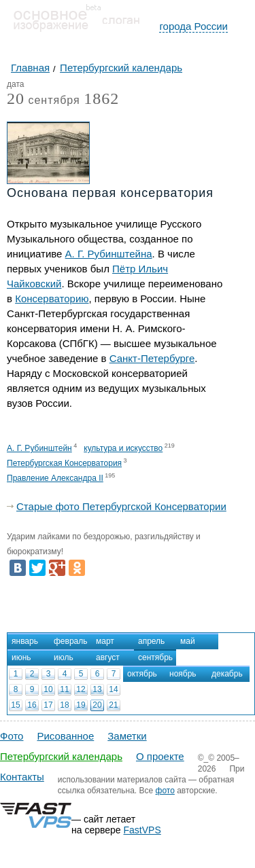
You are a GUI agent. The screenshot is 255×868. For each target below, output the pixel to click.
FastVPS (142, 830)
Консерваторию (52, 299)
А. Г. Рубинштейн (39, 448)
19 (81, 705)
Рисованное (65, 736)
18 (64, 705)
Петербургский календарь (61, 756)
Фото (12, 736)
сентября (44, 101)
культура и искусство (123, 448)
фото (165, 791)
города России (193, 26)
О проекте (160, 756)
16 (32, 705)
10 (48, 689)
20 (97, 705)
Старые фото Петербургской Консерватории (121, 506)
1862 (101, 98)
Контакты (22, 777)
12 (81, 689)
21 (113, 705)
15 (15, 705)
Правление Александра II (55, 478)
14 (113, 689)
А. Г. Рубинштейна (109, 254)
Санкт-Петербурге (152, 358)
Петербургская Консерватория (64, 463)
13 (97, 689)
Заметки (127, 736)
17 (48, 705)
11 (64, 689)
